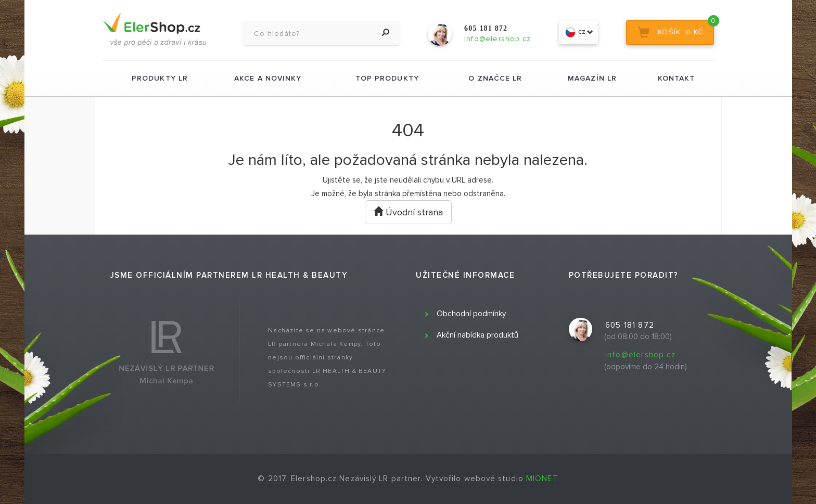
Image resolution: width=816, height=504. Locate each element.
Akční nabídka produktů (477, 335)
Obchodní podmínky (471, 314)
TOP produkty (387, 78)
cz (579, 32)
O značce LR (495, 78)
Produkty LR (160, 78)
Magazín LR (592, 78)
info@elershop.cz (640, 355)
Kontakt (677, 78)
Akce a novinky (268, 78)
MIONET (542, 479)
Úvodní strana (408, 212)
